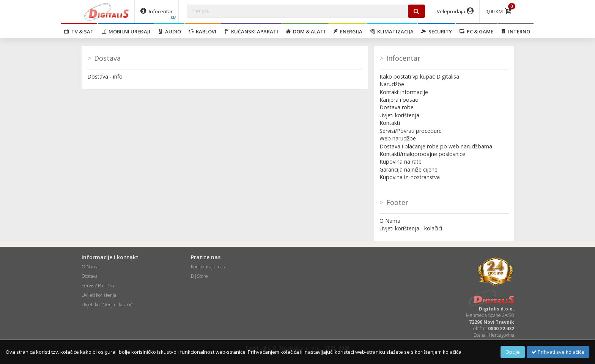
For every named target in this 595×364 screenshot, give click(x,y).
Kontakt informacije (404, 92)
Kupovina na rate (401, 162)
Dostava (90, 276)
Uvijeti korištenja (99, 295)
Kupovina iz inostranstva (410, 177)
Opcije (513, 352)
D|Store (199, 276)
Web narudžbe (398, 138)
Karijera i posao (399, 100)
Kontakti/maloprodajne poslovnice (422, 154)
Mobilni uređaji (126, 32)
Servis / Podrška (98, 286)
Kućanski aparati (251, 32)
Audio (169, 32)
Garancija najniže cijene (408, 169)
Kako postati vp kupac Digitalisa (419, 76)
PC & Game (476, 32)
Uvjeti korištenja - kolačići (411, 228)
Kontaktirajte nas (208, 267)
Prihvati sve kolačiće (558, 352)
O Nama (390, 221)
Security (437, 32)
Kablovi (202, 32)
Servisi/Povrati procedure (411, 131)
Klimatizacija (392, 32)
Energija (348, 32)
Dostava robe (397, 107)
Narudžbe (392, 84)
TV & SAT (79, 32)
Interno (516, 32)
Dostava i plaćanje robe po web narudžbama (436, 146)
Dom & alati (305, 32)
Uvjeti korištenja (399, 115)
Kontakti (390, 123)
